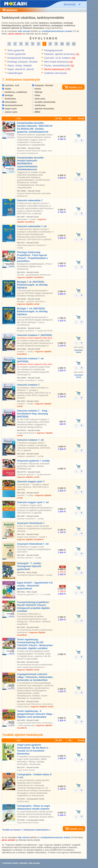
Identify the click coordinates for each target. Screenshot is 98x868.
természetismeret (13, 105)
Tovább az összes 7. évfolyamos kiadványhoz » (26, 830)
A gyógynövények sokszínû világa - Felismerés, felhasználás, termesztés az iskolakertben (35, 677)
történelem (9, 99)
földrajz (37, 92)
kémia (36, 89)
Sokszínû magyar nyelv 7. (31, 482)
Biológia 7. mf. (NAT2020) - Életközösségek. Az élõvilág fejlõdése (32, 311)
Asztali (37, 863)
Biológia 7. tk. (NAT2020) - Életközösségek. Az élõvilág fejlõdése (32, 285)
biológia (8, 95)
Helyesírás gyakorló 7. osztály (33, 461)
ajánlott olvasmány (43, 109)
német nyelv (10, 112)
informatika (9, 102)
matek (7, 89)
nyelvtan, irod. (11, 85)
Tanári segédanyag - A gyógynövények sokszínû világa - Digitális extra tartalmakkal (35, 714)
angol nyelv (10, 109)
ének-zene (39, 99)
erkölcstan (39, 105)
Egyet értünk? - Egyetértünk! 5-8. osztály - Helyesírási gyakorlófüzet (35, 586)
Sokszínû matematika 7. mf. (32, 226)
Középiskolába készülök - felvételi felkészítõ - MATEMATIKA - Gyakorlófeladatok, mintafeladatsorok (31, 164)
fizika (36, 95)
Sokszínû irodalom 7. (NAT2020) (35, 335)
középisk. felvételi (43, 85)
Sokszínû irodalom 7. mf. (31, 440)
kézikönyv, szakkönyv (15, 92)
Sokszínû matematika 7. (30, 200)
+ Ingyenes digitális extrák (41, 707)
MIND (36, 112)
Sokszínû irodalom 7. (29, 385)
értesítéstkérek (79, 351)
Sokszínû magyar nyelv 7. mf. (33, 502)
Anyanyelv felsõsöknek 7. (31, 523)
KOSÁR (70, 87)
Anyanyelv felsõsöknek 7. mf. (33, 544)
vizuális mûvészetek (44, 102)
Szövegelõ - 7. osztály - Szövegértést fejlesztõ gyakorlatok (30, 566)
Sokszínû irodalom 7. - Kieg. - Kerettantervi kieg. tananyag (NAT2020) (33, 414)
